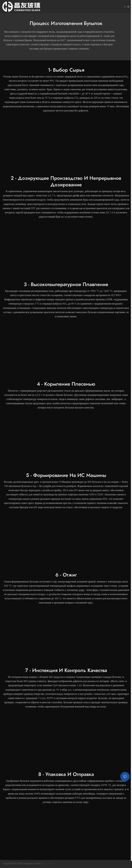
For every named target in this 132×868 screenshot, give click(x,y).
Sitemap (49, 863)
